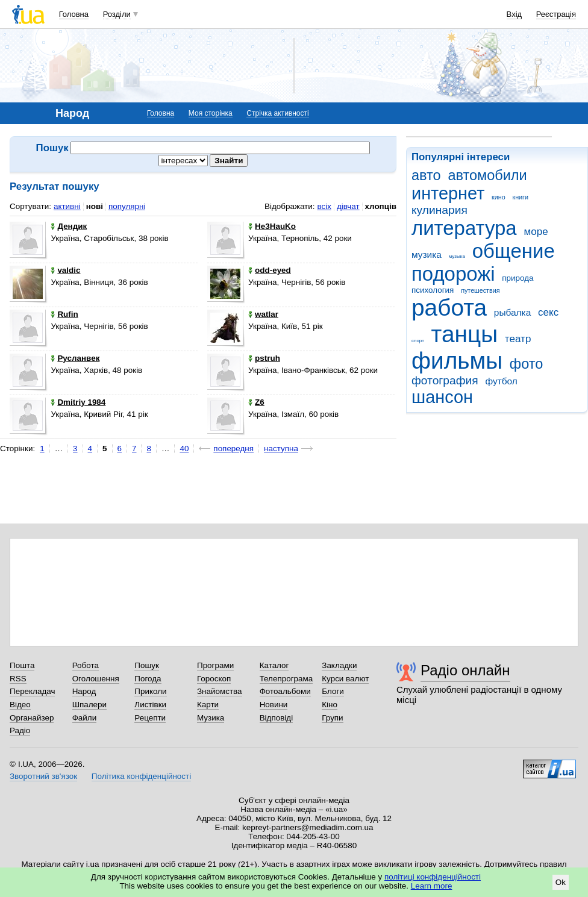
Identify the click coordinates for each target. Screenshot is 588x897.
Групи (332, 718)
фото (527, 364)
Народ (84, 691)
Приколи (150, 691)
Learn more (432, 886)
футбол (501, 381)
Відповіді (277, 718)
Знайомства (220, 691)
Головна (74, 14)
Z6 (256, 402)
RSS (18, 679)
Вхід (514, 14)
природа (518, 278)
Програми (215, 665)
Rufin (64, 314)
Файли (85, 718)
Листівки (150, 705)
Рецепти (150, 718)
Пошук (147, 665)
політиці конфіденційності (433, 877)
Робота (86, 665)
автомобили (487, 175)
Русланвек (75, 358)
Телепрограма (286, 679)
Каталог (274, 665)
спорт (418, 341)
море (536, 232)
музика (427, 255)
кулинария (439, 210)
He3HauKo (272, 226)
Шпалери (89, 705)
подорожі (453, 274)
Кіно (330, 705)
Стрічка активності (277, 113)
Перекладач (32, 691)
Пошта (22, 665)
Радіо (20, 730)
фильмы (457, 361)
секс (548, 312)
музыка (457, 256)
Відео (20, 705)
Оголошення (96, 679)
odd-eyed (270, 270)
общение (514, 251)
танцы (465, 334)
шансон (442, 397)
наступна (281, 448)
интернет (448, 193)
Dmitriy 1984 (78, 402)
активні (67, 206)
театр (518, 339)
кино (499, 197)
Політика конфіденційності (141, 776)
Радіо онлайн (465, 670)
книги (520, 197)
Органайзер (32, 718)
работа (449, 308)
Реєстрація (556, 14)
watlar (263, 314)
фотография (445, 380)
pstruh (264, 358)
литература (464, 228)
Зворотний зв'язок (43, 776)
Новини (274, 705)
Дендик (69, 226)
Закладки (339, 665)
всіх (324, 206)
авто (426, 175)
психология (433, 290)
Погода (148, 679)
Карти (208, 705)
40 (184, 448)
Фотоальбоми (285, 691)
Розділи (117, 14)
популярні (127, 206)
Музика (211, 718)
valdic (65, 270)
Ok (561, 882)
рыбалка (512, 312)
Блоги (333, 691)
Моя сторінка (211, 113)
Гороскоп (214, 679)
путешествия (480, 290)
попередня (233, 448)
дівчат (348, 206)
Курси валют (345, 679)
